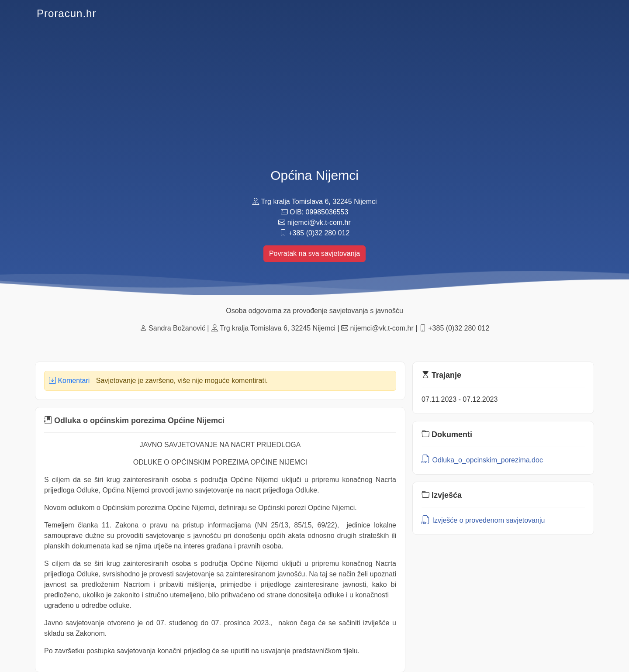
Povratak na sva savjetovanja (314, 253)
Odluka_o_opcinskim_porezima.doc (482, 460)
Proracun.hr (66, 13)
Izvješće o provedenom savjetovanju (483, 520)
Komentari (69, 381)
